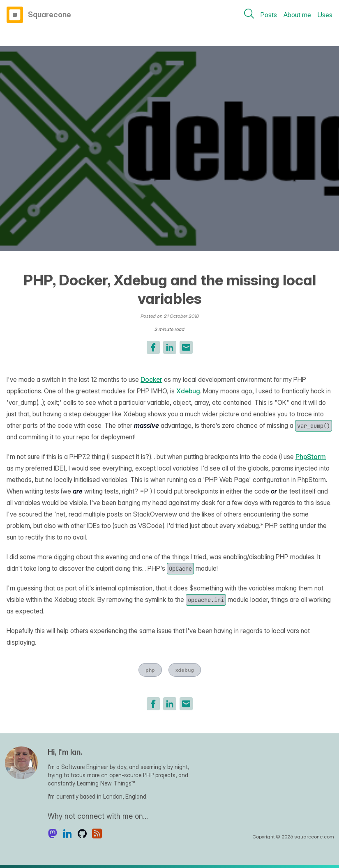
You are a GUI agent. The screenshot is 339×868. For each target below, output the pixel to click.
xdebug (185, 670)
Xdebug (188, 391)
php (150, 670)
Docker (151, 379)
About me (297, 15)
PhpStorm (311, 457)
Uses (325, 15)
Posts (269, 15)
